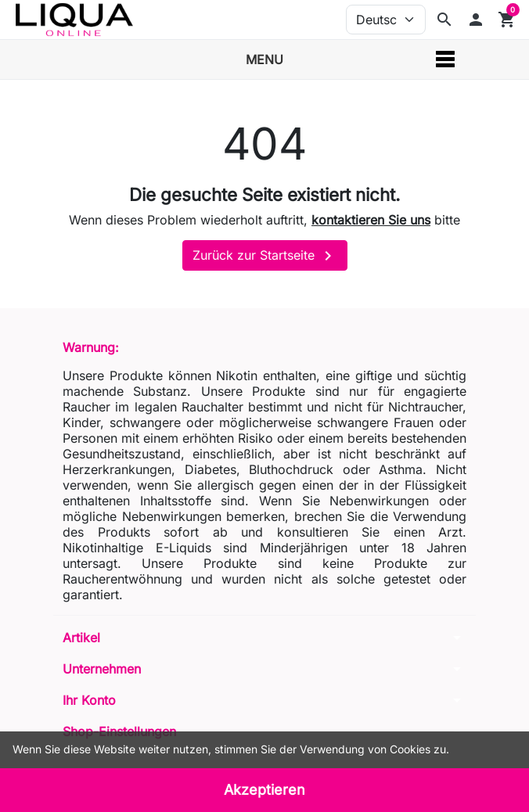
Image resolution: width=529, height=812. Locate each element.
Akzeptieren (264, 790)
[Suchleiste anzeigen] (444, 20)
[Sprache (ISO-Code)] (386, 20)
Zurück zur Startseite (265, 256)
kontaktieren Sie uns (371, 220)
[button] (476, 20)
